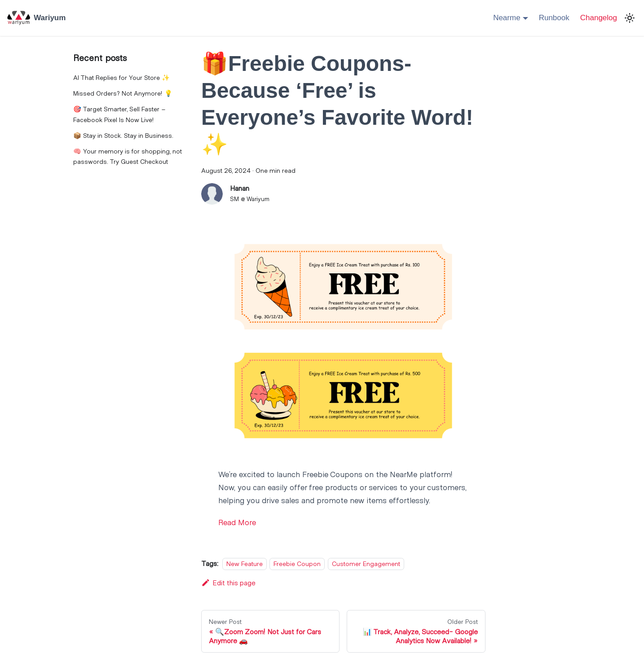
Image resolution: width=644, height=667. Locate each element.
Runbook (554, 18)
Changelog (599, 18)
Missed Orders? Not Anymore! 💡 (123, 93)
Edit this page (228, 582)
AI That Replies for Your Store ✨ (121, 77)
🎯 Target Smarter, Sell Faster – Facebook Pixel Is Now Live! (119, 114)
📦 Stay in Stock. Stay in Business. (123, 135)
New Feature (245, 564)
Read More (237, 522)
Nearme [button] (507, 18)
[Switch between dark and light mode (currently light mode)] (630, 18)
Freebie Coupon (297, 564)
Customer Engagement (366, 564)
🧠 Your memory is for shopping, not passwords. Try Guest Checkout (128, 156)
